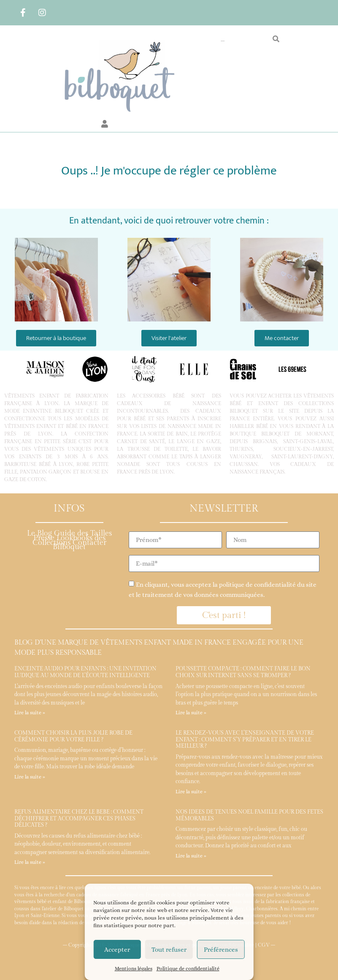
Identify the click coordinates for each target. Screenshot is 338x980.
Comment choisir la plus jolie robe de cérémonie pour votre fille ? (73, 736)
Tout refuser (169, 950)
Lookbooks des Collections (69, 540)
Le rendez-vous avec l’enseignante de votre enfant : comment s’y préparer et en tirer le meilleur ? (245, 739)
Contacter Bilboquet (80, 545)
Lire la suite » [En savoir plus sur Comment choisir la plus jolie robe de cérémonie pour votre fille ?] (30, 777)
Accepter (117, 950)
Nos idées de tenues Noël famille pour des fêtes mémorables (249, 815)
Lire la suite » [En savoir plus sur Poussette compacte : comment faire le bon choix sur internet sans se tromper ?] (191, 713)
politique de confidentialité (257, 585)
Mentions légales (134, 969)
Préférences (221, 950)
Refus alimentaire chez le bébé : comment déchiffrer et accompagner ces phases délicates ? (79, 818)
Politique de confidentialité (188, 969)
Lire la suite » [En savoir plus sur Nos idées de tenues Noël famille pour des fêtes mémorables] (191, 856)
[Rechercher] (276, 39)
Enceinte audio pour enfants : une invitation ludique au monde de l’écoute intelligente (85, 672)
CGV (264, 945)
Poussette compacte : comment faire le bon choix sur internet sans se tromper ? (243, 672)
